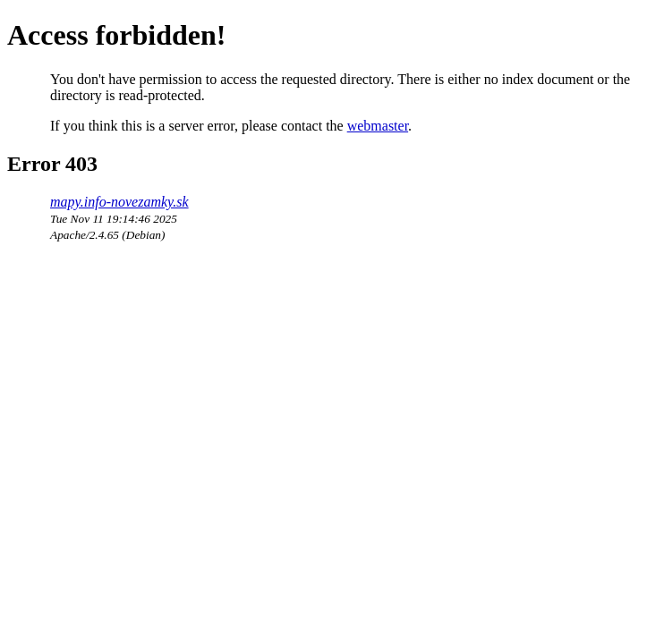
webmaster (378, 126)
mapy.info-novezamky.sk (119, 202)
